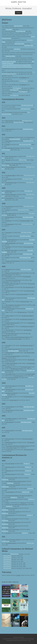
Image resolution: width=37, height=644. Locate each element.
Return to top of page (19, 637)
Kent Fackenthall (30, 639)
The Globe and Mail (15, 139)
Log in (29, 640)
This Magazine (24, 81)
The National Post (27, 121)
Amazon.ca (27, 463)
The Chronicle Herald (27, 105)
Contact (19, 13)
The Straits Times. (19, 44)
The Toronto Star (25, 109)
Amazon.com (26, 492)
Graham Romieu (23, 640)
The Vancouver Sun (29, 175)
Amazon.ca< (5, 487)
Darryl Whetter (19, 2)
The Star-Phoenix (19, 122)
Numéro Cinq (23, 160)
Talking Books (14, 554)
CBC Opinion (9, 29)
